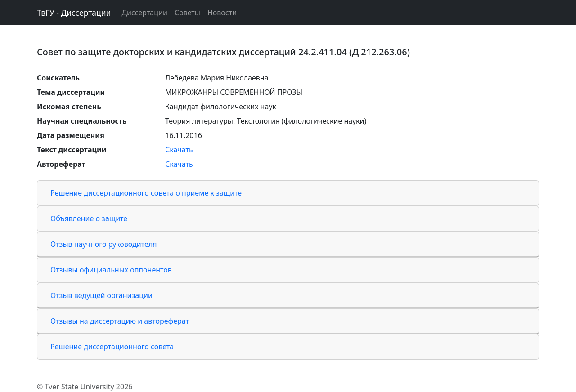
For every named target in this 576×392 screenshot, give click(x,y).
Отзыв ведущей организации (101, 295)
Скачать (179, 150)
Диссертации (144, 13)
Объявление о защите (89, 218)
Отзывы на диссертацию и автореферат (120, 321)
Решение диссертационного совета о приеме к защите (146, 193)
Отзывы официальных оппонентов (111, 270)
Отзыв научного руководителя (104, 244)
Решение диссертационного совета (112, 347)
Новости (222, 13)
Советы (187, 13)
